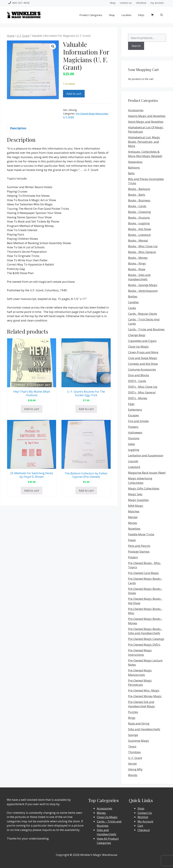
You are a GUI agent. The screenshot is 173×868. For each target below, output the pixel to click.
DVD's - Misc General (142, 392)
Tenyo (132, 746)
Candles (133, 302)
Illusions (134, 438)
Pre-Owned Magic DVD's (144, 645)
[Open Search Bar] (162, 15)
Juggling (134, 450)
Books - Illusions (139, 218)
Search (136, 46)
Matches (134, 511)
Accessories (136, 110)
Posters (133, 557)
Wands (133, 775)
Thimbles (134, 752)
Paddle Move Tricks (141, 534)
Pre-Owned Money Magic (145, 696)
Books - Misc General (142, 252)
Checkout (144, 830)
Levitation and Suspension (146, 455)
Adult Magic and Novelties (146, 122)
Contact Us (145, 813)
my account (157, 3)
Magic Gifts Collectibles (144, 488)
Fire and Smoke (138, 421)
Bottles (133, 296)
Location (126, 15)
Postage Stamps (139, 551)
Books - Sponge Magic (143, 285)
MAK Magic (136, 506)
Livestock (134, 467)
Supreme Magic (139, 741)
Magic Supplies (138, 500)
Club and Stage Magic (143, 358)
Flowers (133, 427)
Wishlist (143, 817)
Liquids (133, 461)
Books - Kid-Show (140, 229)
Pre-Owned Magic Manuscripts (92, 114)
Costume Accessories (142, 369)
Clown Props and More (143, 352)
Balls (131, 173)
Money (133, 523)
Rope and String (139, 723)
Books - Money (138, 258)
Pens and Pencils (139, 546)
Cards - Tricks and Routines (146, 329)
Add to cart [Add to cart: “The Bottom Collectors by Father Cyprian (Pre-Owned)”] (86, 490)
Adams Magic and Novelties (147, 116)
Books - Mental (138, 240)
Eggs (131, 404)
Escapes (133, 415)
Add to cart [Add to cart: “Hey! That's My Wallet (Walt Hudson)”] (32, 409)
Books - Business (139, 200)
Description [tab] (18, 128)
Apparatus (135, 162)
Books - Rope (137, 269)
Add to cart (74, 94)
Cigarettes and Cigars (142, 341)
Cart (140, 826)
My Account (145, 821)
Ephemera (135, 410)
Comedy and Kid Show (143, 364)
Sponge (133, 735)
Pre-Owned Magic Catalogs (146, 639)
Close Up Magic (138, 347)
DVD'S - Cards (137, 381)
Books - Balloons (139, 189)
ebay (113, 3)
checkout (141, 3)
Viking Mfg (135, 769)
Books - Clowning (139, 212)
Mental (133, 517)
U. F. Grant (23, 36)
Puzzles (133, 712)
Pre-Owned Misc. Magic (144, 690)
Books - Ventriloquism (143, 291)
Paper (132, 540)
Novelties (134, 529)
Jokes (132, 444)
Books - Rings (137, 263)
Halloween (135, 432)
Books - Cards (137, 206)
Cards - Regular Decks (143, 314)
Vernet (132, 764)
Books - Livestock (139, 235)
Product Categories (91, 15)
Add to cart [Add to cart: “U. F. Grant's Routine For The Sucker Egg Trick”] (86, 409)
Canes (132, 308)
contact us (126, 3)
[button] (53, 46)
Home (11, 36)
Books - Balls (137, 195)
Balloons (134, 167)
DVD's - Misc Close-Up (143, 387)
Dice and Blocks (139, 375)
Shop (112, 15)
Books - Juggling (139, 223)
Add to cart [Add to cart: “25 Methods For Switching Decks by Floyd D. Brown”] (32, 490)
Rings (132, 718)
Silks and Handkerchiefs (144, 729)
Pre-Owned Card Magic (144, 573)
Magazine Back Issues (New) (147, 473)
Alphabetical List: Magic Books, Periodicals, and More (144, 142)
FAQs (141, 15)
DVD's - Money (138, 398)
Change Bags (137, 335)
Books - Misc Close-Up (143, 246)
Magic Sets (135, 494)
